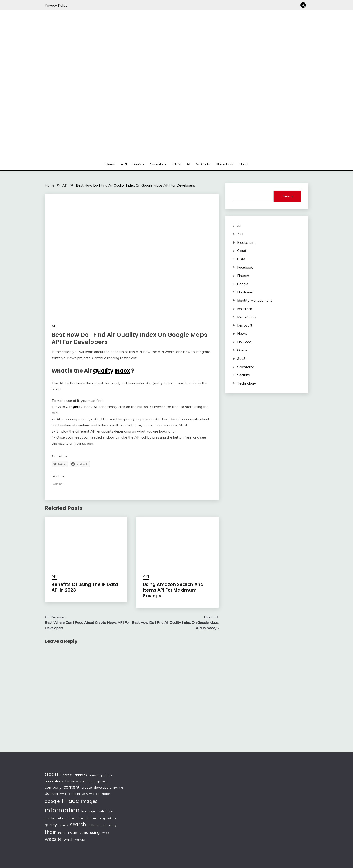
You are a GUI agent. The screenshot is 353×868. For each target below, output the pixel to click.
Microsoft (245, 325)
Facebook (245, 267)
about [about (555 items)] (53, 774)
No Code (203, 164)
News (242, 333)
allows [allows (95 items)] (93, 775)
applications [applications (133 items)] (54, 781)
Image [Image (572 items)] (70, 801)
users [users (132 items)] (84, 833)
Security (157, 164)
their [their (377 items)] (50, 832)
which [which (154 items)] (69, 839)
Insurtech (245, 309)
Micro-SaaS (247, 317)
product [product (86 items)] (81, 818)
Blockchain (224, 164)
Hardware (245, 292)
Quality (103, 371)
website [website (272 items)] (53, 839)
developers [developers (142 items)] (103, 787)
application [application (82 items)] (106, 775)
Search (287, 196)
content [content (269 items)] (71, 787)
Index (122, 371)
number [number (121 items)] (50, 818)
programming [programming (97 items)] (96, 818)
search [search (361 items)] (78, 824)
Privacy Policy (56, 5)
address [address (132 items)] (81, 775)
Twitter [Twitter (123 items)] (73, 833)
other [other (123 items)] (62, 818)
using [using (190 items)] (95, 832)
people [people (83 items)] (71, 818)
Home (110, 164)
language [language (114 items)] (88, 811)
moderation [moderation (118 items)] (105, 811)
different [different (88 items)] (118, 788)
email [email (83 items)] (63, 794)
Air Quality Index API (83, 407)
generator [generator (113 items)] (103, 794)
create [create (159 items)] (87, 787)
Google (243, 284)
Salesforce (246, 367)
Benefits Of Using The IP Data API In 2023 (85, 587)
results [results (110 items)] (63, 825)
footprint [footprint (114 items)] (74, 794)
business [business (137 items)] (72, 781)
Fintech (243, 276)
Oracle (242, 350)
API (124, 164)
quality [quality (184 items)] (51, 825)
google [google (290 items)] (52, 801)
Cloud (243, 164)
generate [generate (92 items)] (88, 794)
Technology (247, 383)
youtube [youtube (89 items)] (80, 840)
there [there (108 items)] (62, 833)
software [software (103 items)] (94, 825)
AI (188, 164)
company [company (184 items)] (53, 787)
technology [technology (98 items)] (109, 825)
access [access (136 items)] (68, 775)
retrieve (79, 383)
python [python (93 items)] (111, 818)
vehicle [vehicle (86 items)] (105, 833)
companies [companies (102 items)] (100, 781)
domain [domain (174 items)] (51, 793)
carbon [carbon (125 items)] (85, 781)
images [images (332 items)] (89, 801)
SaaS (137, 164)
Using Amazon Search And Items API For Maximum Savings (173, 590)
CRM (176, 164)
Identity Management (255, 300)
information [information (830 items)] (62, 810)
